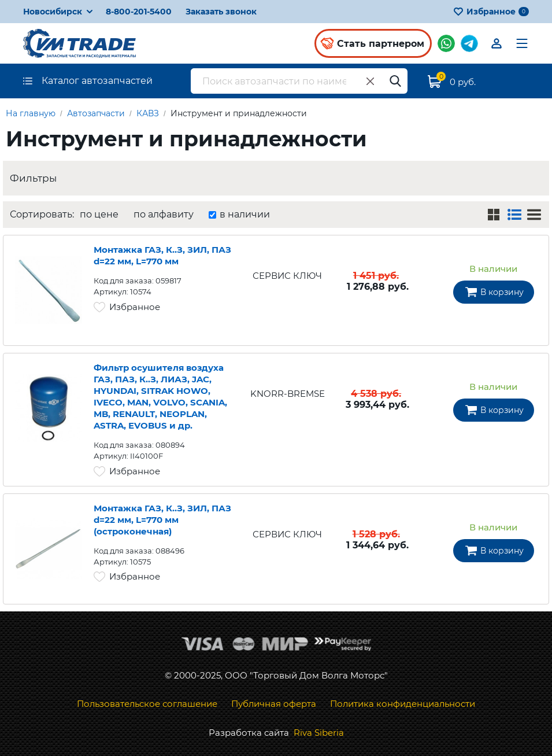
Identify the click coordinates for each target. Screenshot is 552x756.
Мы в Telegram (469, 43)
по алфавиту (164, 214)
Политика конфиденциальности (403, 704)
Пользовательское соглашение (147, 704)
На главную (31, 113)
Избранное (491, 12)
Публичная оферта (274, 704)
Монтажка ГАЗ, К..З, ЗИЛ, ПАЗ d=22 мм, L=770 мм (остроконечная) (162, 520)
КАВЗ (148, 113)
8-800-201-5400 (139, 12)
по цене (99, 214)
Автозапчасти (96, 113)
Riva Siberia (319, 733)
